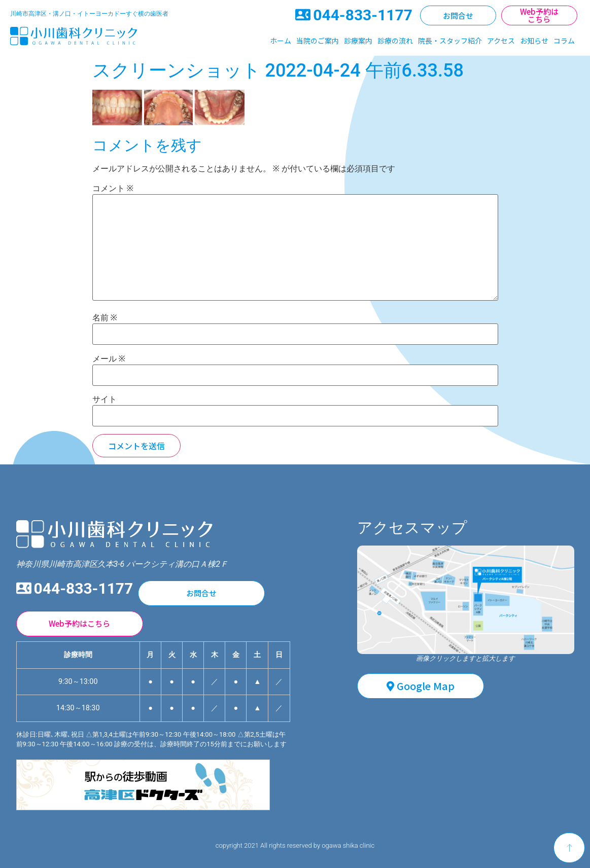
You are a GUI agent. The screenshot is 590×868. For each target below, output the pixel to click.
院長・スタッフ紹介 (450, 41)
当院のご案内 (318, 41)
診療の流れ (395, 41)
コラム (564, 41)
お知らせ (534, 41)
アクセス (501, 41)
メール (109, 359)
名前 (105, 318)
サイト (105, 400)
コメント (113, 189)
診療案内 (358, 41)
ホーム (281, 41)
